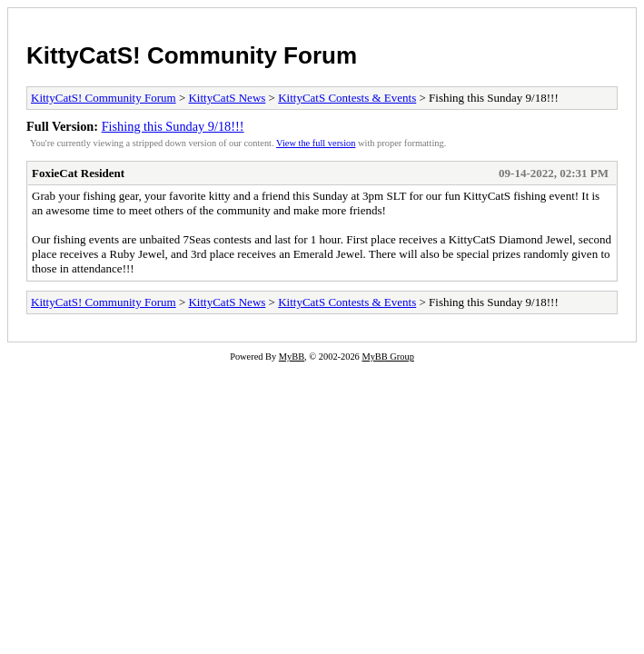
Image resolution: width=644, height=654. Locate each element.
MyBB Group (387, 357)
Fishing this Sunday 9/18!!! (173, 126)
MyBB (292, 357)
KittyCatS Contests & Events (347, 98)
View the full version (316, 143)
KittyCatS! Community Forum (192, 55)
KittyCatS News (227, 98)
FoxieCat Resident (78, 173)
